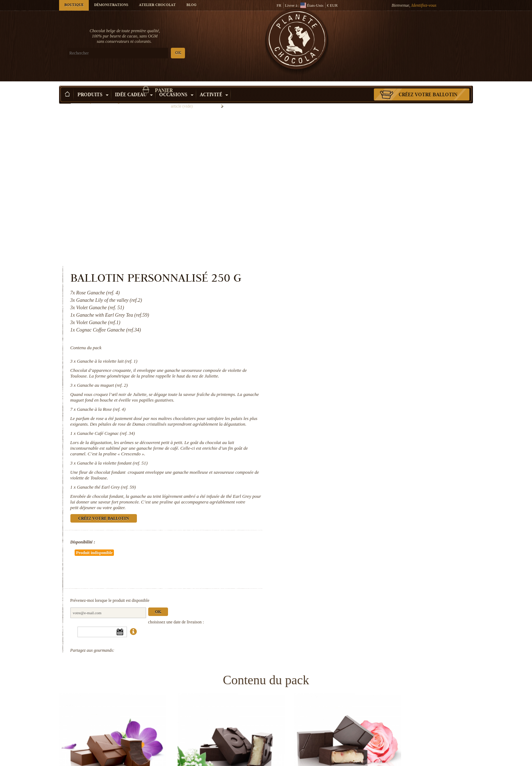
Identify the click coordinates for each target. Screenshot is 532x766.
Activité (214, 85)
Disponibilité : (321, 402)
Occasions (176, 85)
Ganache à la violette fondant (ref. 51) (351, 323)
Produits (93, 85)
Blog (191, 5)
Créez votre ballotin (428, 85)
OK (142, 53)
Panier (421, 34)
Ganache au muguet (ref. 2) (341, 240)
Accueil (65, 97)
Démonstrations (111, 5)
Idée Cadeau (134, 85)
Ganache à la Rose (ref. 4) (339, 264)
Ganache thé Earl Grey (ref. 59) (345, 347)
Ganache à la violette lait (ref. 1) (345, 210)
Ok (396, 451)
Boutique (74, 5)
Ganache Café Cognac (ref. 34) (344, 293)
